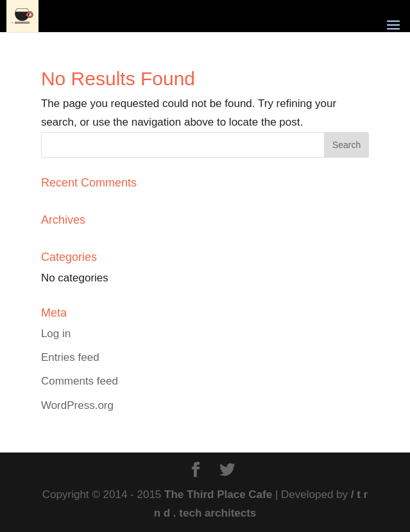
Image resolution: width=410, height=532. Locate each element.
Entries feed (70, 357)
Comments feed (80, 381)
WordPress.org (77, 405)
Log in (56, 334)
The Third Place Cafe (218, 495)
